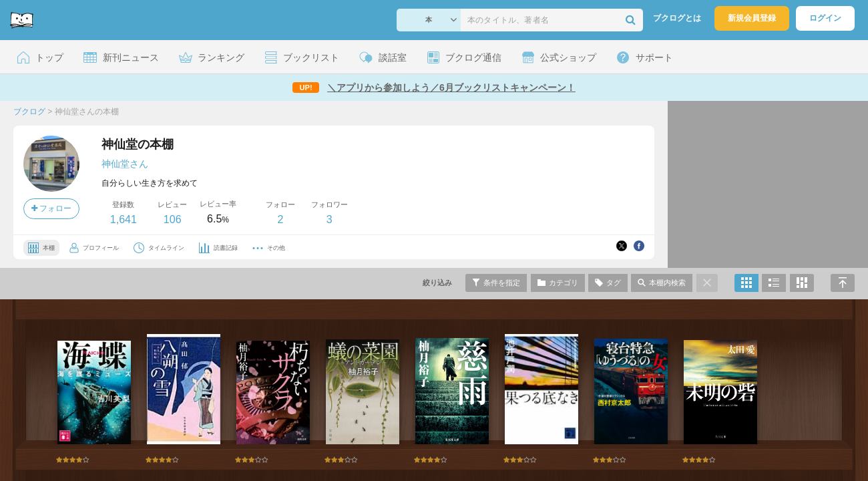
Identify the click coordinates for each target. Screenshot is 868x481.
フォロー (51, 208)
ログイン (825, 18)
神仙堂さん (125, 164)
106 (173, 219)
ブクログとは (677, 18)
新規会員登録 (752, 18)
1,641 (124, 219)
